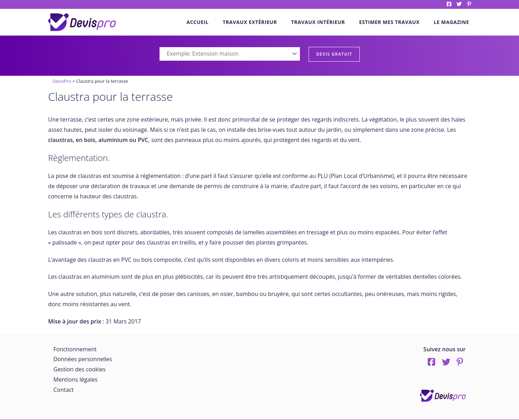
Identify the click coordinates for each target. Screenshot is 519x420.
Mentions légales (76, 379)
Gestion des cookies (80, 369)
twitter (459, 4)
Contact (64, 390)
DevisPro (62, 81)
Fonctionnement (75, 349)
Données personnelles (83, 359)
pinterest (469, 4)
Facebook (449, 4)
